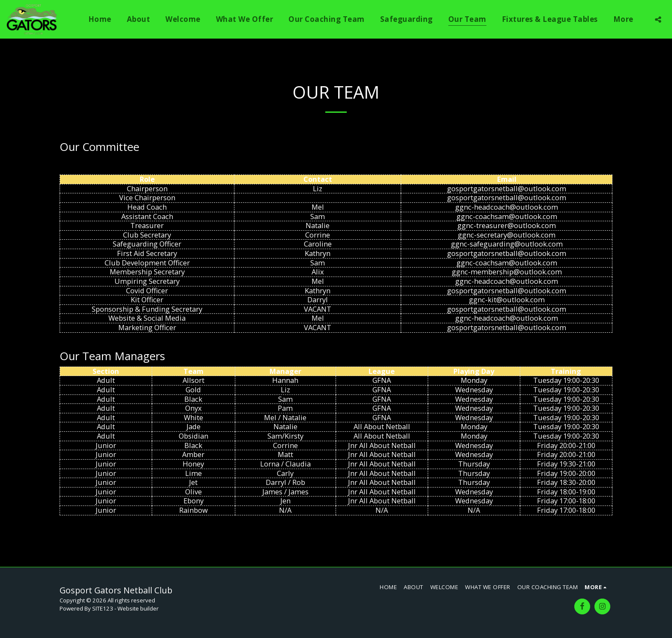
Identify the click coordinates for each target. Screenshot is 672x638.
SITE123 (103, 608)
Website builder (138, 608)
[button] (658, 19)
